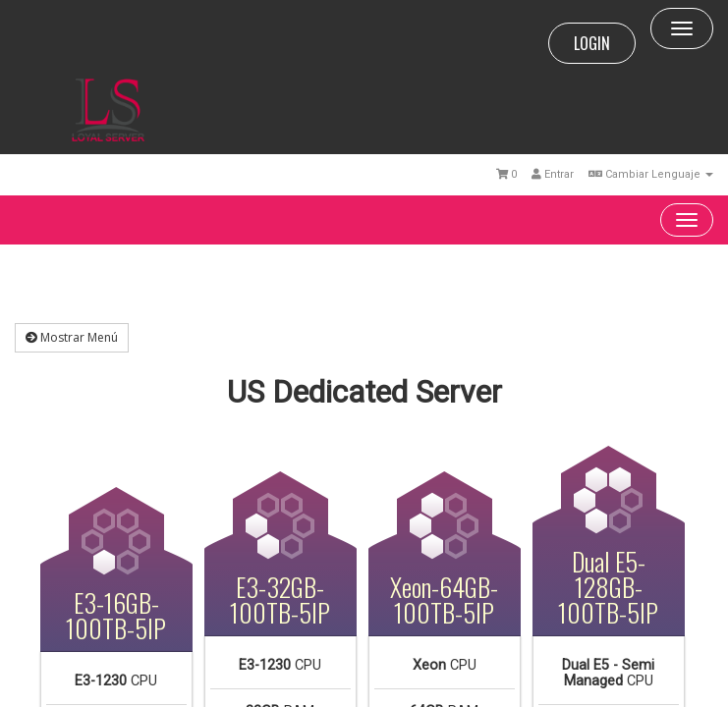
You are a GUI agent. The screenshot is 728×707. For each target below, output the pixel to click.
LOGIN (592, 43)
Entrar (553, 174)
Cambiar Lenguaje (651, 174)
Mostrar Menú (72, 337)
